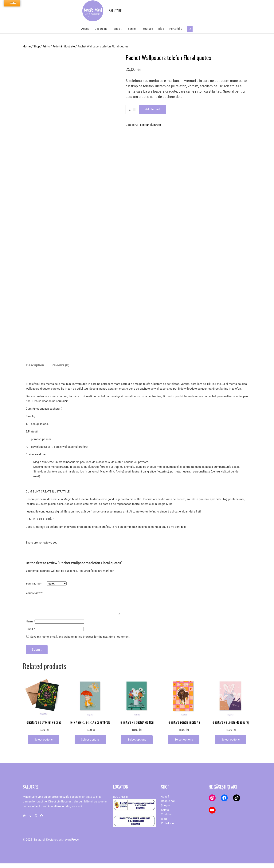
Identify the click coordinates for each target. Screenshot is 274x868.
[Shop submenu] (122, 29)
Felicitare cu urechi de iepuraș (231, 727)
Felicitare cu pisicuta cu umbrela (90, 727)
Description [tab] (35, 365)
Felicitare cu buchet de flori (137, 727)
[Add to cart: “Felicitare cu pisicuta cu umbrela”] (90, 744)
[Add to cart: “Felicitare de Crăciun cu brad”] (43, 744)
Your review (34, 593)
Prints (46, 46)
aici (65, 401)
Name (30, 626)
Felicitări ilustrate (64, 46)
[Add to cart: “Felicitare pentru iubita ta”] (184, 744)
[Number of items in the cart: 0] (190, 29)
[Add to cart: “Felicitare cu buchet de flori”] (137, 744)
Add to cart (153, 109)
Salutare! (115, 11)
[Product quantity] (131, 109)
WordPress (72, 844)
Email (30, 634)
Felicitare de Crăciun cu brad (43, 727)
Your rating (34, 584)
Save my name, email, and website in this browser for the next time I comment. (80, 641)
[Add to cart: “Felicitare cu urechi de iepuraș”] (231, 744)
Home (27, 46)
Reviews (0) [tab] (60, 365)
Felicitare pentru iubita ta (184, 727)
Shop (37, 46)
